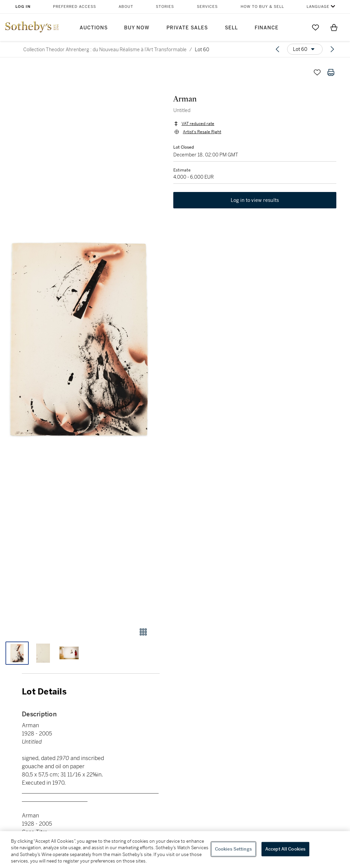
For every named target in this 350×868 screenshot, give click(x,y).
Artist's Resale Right (202, 132)
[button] (80, 340)
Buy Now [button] (137, 28)
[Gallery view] (143, 632)
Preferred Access (75, 7)
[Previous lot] (278, 49)
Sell (231, 28)
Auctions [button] (94, 28)
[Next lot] (332, 49)
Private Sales (187, 28)
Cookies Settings (233, 849)
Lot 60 (202, 50)
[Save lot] (317, 72)
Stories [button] (165, 7)
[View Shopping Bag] (334, 27)
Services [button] (207, 7)
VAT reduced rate (198, 124)
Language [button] (318, 7)
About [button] (126, 7)
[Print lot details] (331, 72)
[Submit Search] (297, 27)
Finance (267, 28)
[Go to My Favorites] (315, 27)
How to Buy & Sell (262, 7)
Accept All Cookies (285, 849)
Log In (23, 7)
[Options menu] (305, 49)
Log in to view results (255, 200)
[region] (175, 850)
